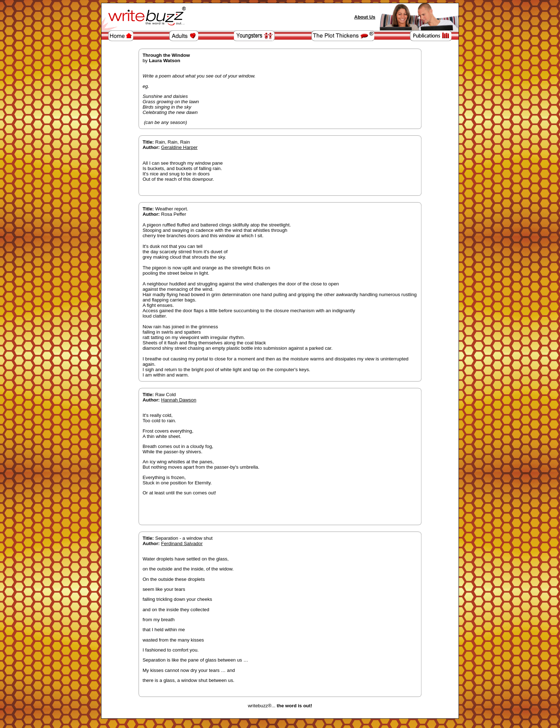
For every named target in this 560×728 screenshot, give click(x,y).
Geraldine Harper (179, 147)
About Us (365, 17)
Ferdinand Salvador (182, 543)
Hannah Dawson (179, 400)
